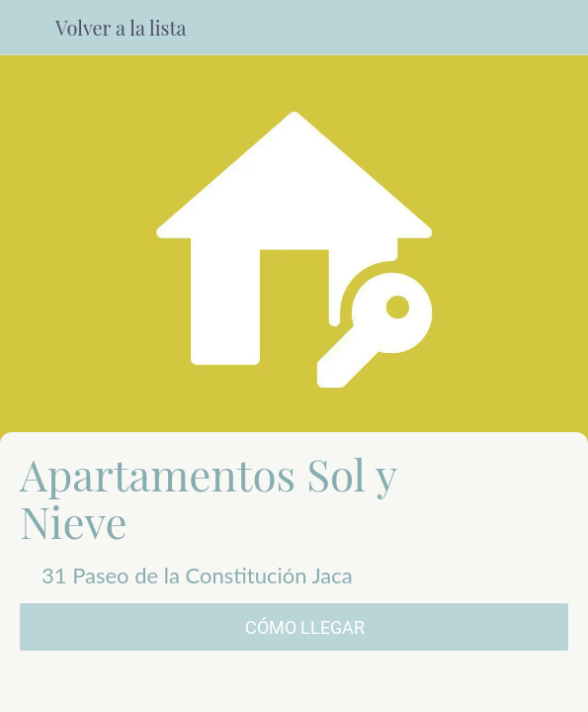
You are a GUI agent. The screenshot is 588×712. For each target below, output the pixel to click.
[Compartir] (294, 688)
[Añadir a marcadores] (479, 688)
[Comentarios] (109, 688)
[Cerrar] (28, 28)
